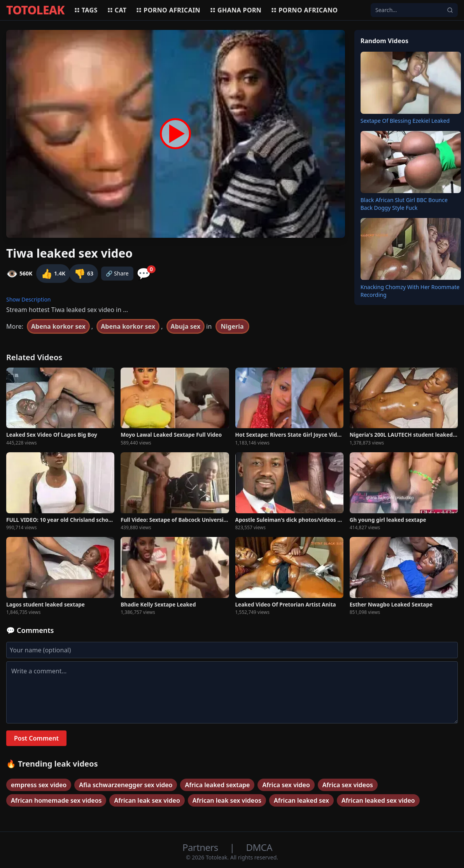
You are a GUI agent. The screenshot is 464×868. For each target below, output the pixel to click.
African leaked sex (301, 800)
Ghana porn (236, 10)
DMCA (259, 847)
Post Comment (36, 738)
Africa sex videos (348, 785)
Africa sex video (286, 785)
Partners (201, 847)
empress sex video (39, 785)
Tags (86, 10)
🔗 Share (117, 273)
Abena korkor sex (58, 326)
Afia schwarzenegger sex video (126, 785)
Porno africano (304, 10)
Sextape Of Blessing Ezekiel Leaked (405, 121)
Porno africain (168, 10)
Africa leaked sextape (217, 785)
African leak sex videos (227, 800)
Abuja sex (186, 326)
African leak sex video (147, 800)
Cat (117, 10)
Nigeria (232, 326)
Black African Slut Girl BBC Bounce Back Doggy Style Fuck (404, 204)
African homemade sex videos (56, 800)
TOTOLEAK (35, 10)
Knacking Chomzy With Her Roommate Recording (410, 291)
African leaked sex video (378, 800)
